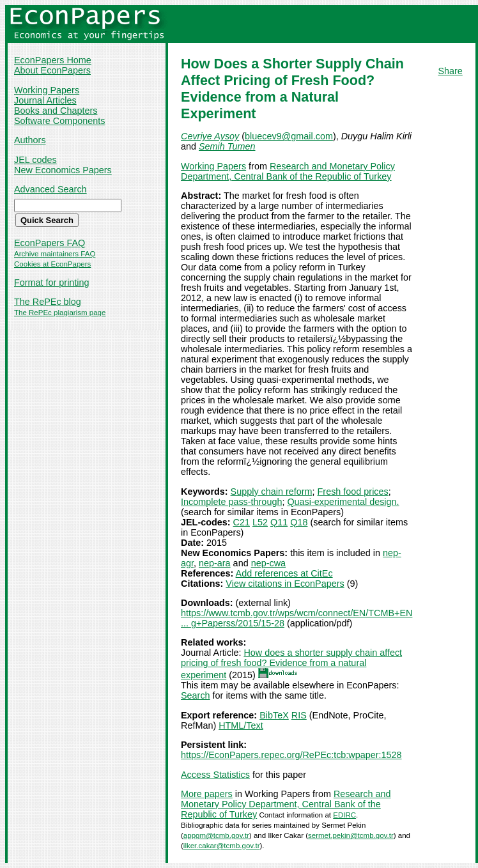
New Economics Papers (63, 170)
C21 (242, 522)
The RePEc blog (48, 302)
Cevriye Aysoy (210, 136)
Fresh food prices (353, 492)
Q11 (279, 522)
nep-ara (215, 563)
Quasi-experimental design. (343, 502)
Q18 (299, 522)
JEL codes (35, 160)
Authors (30, 140)
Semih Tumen (227, 146)
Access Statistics (215, 775)
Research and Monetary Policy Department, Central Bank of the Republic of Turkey (288, 171)
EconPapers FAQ (50, 243)
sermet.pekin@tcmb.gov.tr (351, 835)
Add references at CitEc (284, 573)
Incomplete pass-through (231, 502)
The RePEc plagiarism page (60, 313)
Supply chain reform (272, 492)
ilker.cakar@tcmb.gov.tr (222, 846)
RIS (299, 715)
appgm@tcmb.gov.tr (216, 835)
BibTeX (274, 715)
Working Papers (47, 90)
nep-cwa (268, 563)
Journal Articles (45, 100)
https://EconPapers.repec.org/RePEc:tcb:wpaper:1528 (291, 755)
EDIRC (344, 815)
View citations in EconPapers (285, 584)
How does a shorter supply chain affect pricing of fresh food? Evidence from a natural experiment (291, 664)
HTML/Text (241, 725)
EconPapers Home (53, 60)
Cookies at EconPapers (52, 264)
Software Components (59, 121)
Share (450, 71)
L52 (260, 522)
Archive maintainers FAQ (55, 254)
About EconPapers (52, 70)
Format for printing (52, 283)
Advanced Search (50, 189)
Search (196, 695)
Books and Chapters (56, 111)
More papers (207, 794)
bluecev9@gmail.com (289, 136)
